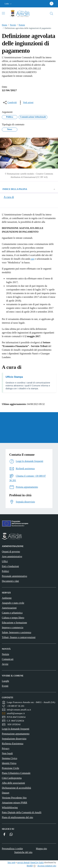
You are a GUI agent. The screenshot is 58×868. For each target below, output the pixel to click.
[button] (8, 4)
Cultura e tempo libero (13, 618)
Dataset (6, 793)
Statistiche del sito (23, 852)
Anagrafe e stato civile (13, 603)
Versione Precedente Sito (14, 798)
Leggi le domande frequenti (16, 729)
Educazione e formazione (14, 623)
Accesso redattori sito (47, 866)
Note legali (7, 753)
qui (32, 259)
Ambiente (7, 598)
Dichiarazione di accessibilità (16, 788)
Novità (11, 25)
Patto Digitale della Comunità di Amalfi (22, 812)
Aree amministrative (12, 556)
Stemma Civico (10, 758)
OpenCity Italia (37, 863)
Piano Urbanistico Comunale (16, 773)
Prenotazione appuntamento (16, 734)
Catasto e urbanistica (12, 613)
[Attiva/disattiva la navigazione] (3, 13)
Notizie (20, 25)
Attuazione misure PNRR (15, 803)
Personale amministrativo (14, 576)
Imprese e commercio (13, 627)
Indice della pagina (29, 189)
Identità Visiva (9, 763)
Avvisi (5, 664)
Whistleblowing (10, 808)
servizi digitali (23, 863)
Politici (5, 571)
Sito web (11, 863)
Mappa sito (41, 849)
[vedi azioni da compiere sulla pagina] (26, 103)
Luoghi (5, 681)
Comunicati (8, 659)
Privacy (6, 748)
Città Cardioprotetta (12, 778)
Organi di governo (11, 552)
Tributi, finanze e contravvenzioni (19, 637)
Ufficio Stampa (14, 377)
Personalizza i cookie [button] (12, 849)
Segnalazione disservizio (14, 739)
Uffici (5, 561)
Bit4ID (30, 866)
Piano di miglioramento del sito (17, 817)
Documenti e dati (10, 581)
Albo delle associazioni (13, 783)
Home (4, 25)
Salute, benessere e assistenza (16, 632)
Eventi (5, 686)
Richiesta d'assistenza (13, 744)
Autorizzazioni (9, 608)
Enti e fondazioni (10, 566)
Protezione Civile (11, 768)
